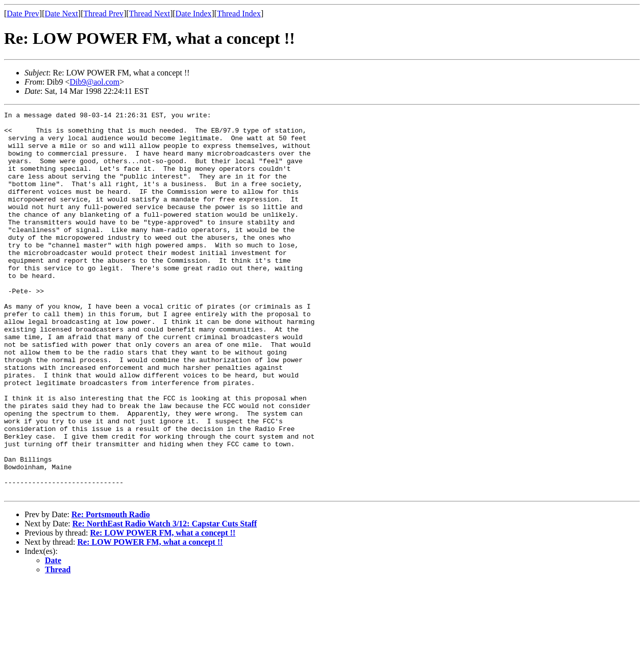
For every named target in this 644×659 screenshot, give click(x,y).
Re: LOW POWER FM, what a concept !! (163, 609)
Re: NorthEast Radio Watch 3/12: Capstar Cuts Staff (165, 600)
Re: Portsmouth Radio (111, 591)
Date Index (194, 14)
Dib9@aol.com (94, 82)
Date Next (61, 14)
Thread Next (150, 14)
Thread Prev (103, 14)
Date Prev (23, 14)
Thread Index (239, 14)
